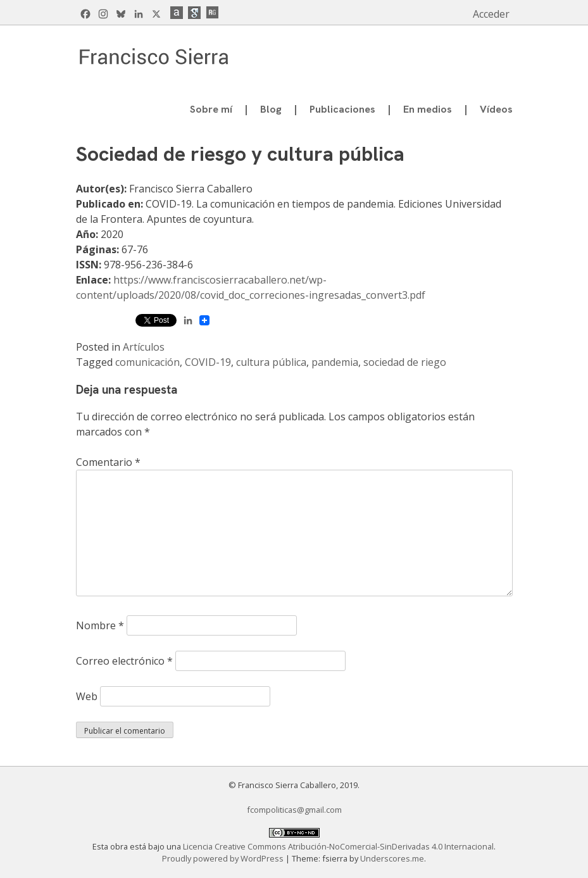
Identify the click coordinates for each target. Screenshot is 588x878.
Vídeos (496, 109)
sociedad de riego (405, 362)
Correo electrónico (124, 661)
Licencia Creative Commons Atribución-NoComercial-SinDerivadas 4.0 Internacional (338, 846)
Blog (271, 109)
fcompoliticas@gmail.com (294, 810)
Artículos (144, 347)
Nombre (100, 625)
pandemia (335, 362)
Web (87, 696)
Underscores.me (392, 858)
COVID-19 (208, 362)
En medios (428, 109)
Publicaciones (342, 109)
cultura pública (271, 362)
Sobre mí (211, 109)
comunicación (147, 362)
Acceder (491, 14)
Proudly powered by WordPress (224, 858)
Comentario (108, 462)
